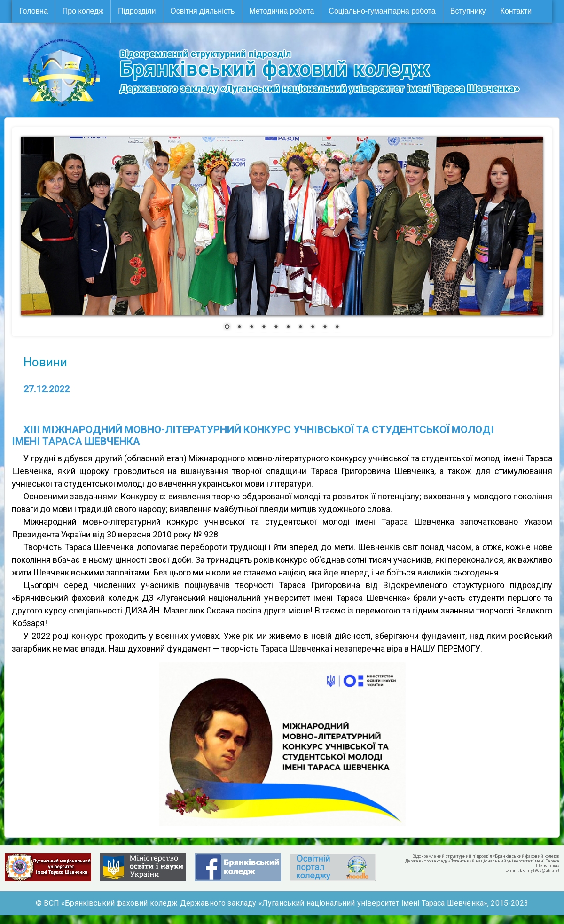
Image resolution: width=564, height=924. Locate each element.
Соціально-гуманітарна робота (382, 11)
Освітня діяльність (202, 11)
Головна (34, 11)
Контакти (516, 11)
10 (337, 327)
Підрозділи (137, 11)
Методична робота (282, 11)
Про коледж (83, 11)
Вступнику (468, 11)
